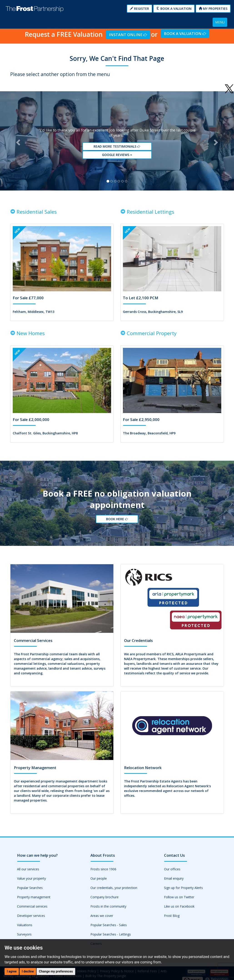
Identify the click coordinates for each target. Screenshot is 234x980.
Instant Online (128, 35)
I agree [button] (12, 971)
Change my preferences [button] (56, 971)
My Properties (213, 9)
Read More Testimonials (117, 147)
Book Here (117, 519)
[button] (18, 141)
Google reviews (117, 155)
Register (139, 9)
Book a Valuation (174, 9)
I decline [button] (28, 971)
